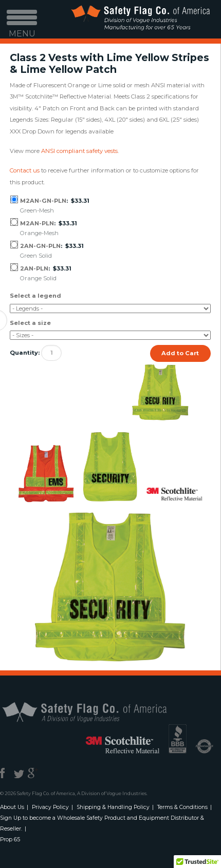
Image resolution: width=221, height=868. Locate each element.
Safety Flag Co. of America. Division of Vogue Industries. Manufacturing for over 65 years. (140, 19)
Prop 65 (10, 840)
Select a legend (35, 296)
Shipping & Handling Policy (113, 807)
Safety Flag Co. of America (96, 711)
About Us (12, 807)
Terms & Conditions (182, 807)
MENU (22, 27)
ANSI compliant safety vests (79, 151)
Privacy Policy (50, 807)
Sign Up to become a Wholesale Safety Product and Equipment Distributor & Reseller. (102, 823)
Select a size (30, 323)
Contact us (25, 170)
